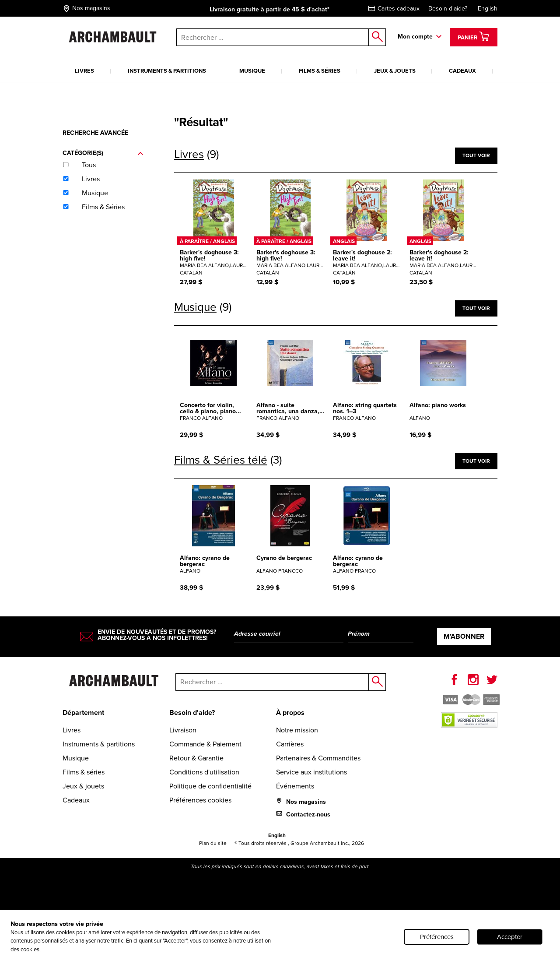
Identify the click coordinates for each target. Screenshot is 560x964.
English (488, 9)
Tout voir (476, 155)
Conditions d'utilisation (204, 772)
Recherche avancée (95, 133)
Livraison (183, 730)
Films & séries (320, 71)
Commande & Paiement (205, 744)
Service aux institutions (311, 772)
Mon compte (415, 37)
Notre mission (297, 730)
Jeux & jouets (395, 71)
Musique (252, 71)
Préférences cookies (200, 800)
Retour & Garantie (196, 758)
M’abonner (464, 636)
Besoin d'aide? (448, 9)
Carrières (290, 744)
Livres (84, 71)
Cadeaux (462, 71)
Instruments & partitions (167, 71)
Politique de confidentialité (210, 786)
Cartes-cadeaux (394, 9)
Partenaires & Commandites (318, 758)
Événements (295, 786)
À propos (290, 712)
